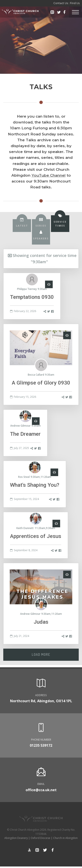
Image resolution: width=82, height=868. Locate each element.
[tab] (22, 226)
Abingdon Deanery (16, 838)
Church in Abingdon (65, 838)
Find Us (75, 3)
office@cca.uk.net (41, 790)
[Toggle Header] (75, 12)
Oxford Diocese (40, 838)
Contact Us (61, 3)
